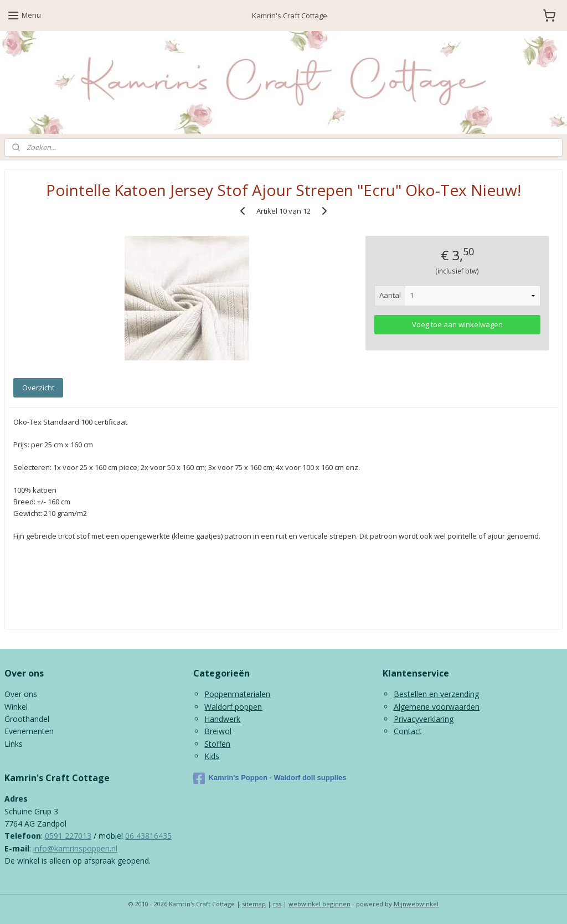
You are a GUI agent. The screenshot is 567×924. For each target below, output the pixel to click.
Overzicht (38, 388)
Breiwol (218, 731)
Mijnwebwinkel (416, 904)
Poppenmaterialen (237, 694)
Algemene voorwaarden (437, 707)
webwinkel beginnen (319, 904)
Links (14, 744)
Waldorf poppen (233, 707)
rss (277, 904)
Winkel (16, 707)
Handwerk (222, 719)
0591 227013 (68, 836)
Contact (408, 731)
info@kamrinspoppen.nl (75, 848)
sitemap (254, 904)
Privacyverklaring (424, 719)
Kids (212, 756)
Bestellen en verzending (436, 694)
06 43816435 (148, 836)
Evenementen (29, 731)
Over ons (21, 694)
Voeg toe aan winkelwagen (457, 325)
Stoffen (217, 744)
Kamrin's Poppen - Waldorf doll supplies (270, 778)
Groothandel (27, 719)
